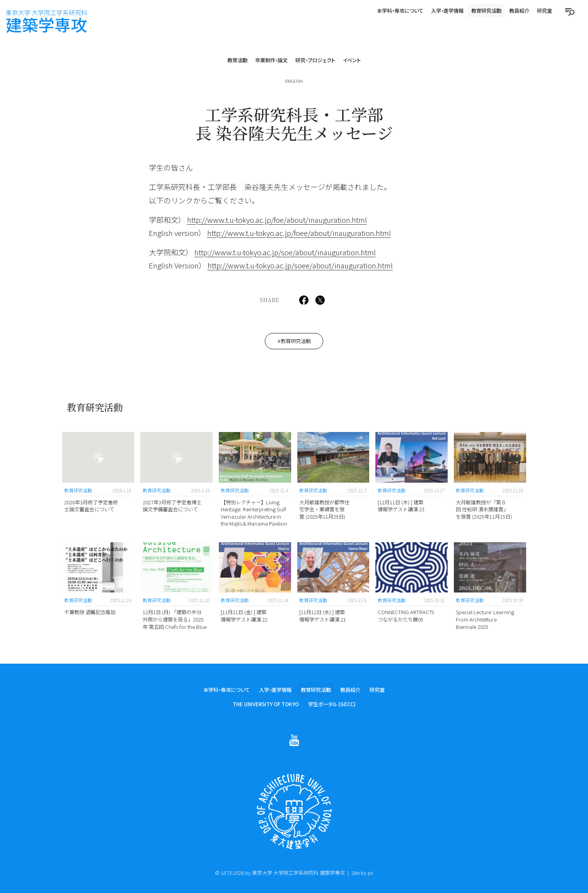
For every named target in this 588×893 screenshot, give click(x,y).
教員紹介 (519, 11)
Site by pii (362, 873)
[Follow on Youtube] (294, 741)
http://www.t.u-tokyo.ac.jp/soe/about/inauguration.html (285, 252)
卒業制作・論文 (271, 60)
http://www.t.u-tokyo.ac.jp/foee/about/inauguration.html (299, 233)
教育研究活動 (486, 11)
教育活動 (237, 60)
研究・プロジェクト (315, 60)
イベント (352, 60)
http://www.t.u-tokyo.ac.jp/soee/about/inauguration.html (300, 265)
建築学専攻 (47, 22)
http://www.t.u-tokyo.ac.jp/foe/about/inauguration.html (277, 219)
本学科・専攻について (400, 11)
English (294, 81)
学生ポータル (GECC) (332, 705)
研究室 (545, 11)
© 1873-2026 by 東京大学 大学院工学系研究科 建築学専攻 (280, 873)
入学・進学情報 (447, 11)
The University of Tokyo (266, 705)
